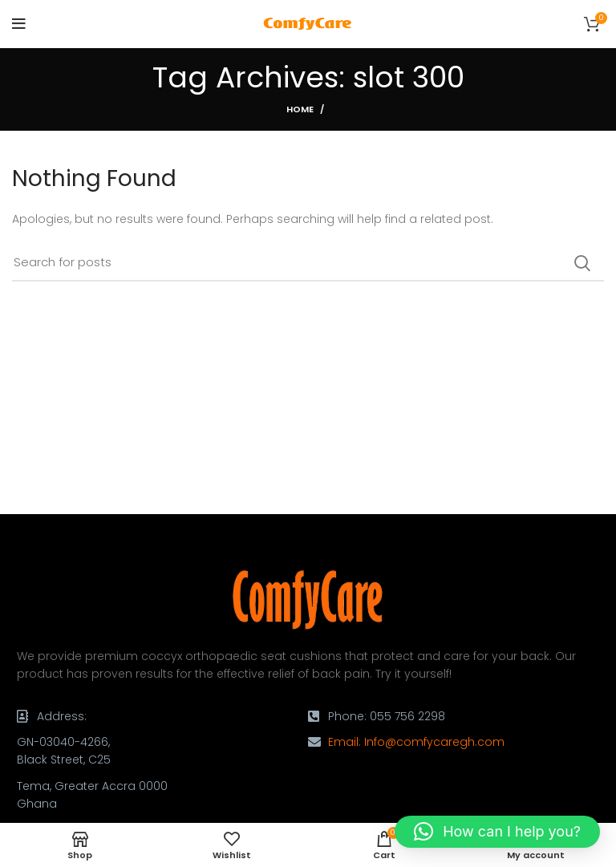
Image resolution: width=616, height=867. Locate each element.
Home (300, 109)
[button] (497, 832)
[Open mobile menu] (19, 24)
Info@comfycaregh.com (434, 742)
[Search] (308, 263)
